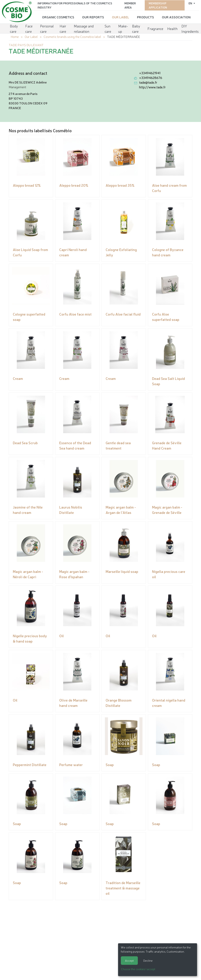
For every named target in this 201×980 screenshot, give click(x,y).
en (191, 3)
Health (172, 28)
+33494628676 (151, 78)
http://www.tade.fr (152, 87)
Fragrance (155, 28)
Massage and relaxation (84, 28)
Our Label (121, 17)
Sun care (108, 28)
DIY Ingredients (190, 28)
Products (146, 17)
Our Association (176, 17)
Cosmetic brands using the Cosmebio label (72, 37)
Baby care (136, 28)
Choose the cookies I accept (138, 969)
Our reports (93, 17)
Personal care (47, 28)
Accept (129, 960)
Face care (29, 28)
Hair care (63, 28)
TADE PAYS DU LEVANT (26, 45)
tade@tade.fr (148, 82)
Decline (148, 960)
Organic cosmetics (58, 17)
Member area (130, 5)
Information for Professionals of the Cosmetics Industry (75, 5)
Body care (14, 28)
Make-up (123, 28)
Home (15, 37)
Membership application (158, 5)
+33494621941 (150, 73)
